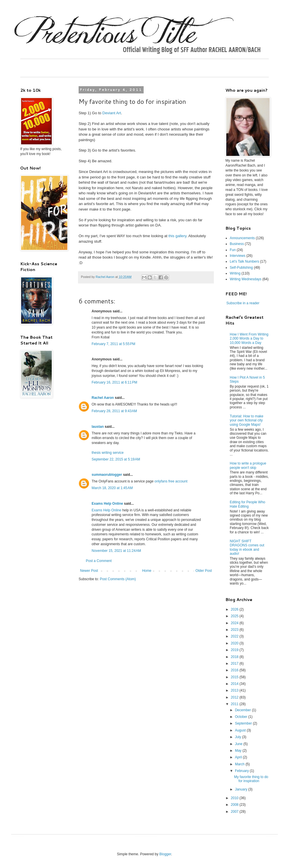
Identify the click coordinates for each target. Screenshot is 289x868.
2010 (235, 798)
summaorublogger (107, 475)
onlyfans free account (171, 481)
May (239, 751)
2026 (235, 609)
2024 (235, 623)
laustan (98, 427)
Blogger (165, 854)
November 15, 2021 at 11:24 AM (116, 551)
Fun (233, 250)
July (239, 737)
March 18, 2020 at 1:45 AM (112, 488)
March (240, 764)
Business (237, 244)
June (239, 744)
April (239, 757)
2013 (235, 690)
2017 (235, 664)
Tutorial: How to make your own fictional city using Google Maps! (247, 420)
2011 (235, 704)
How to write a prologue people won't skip (248, 465)
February (242, 771)
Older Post (204, 571)
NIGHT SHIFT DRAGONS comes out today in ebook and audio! (247, 547)
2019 (235, 650)
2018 (235, 657)
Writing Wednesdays (246, 279)
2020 (235, 643)
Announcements (242, 238)
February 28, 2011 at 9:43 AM (114, 411)
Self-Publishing (241, 268)
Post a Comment (99, 561)
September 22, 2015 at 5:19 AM (116, 459)
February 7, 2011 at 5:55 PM (113, 344)
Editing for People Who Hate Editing (248, 504)
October (242, 717)
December (243, 710)
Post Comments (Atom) (118, 579)
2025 (235, 616)
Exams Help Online (107, 504)
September (244, 723)
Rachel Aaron (103, 398)
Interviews (238, 256)
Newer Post (89, 571)
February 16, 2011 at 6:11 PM (114, 382)
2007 (235, 812)
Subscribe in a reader (243, 303)
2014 (235, 684)
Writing (235, 273)
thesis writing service (108, 453)
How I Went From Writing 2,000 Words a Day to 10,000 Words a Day (249, 339)
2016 (235, 670)
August (241, 730)
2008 (235, 805)
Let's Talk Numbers (244, 261)
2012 (235, 697)
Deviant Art (112, 113)
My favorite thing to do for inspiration (251, 779)
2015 (235, 677)
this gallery (177, 236)
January (242, 789)
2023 (235, 630)
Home (147, 571)
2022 (235, 636)
